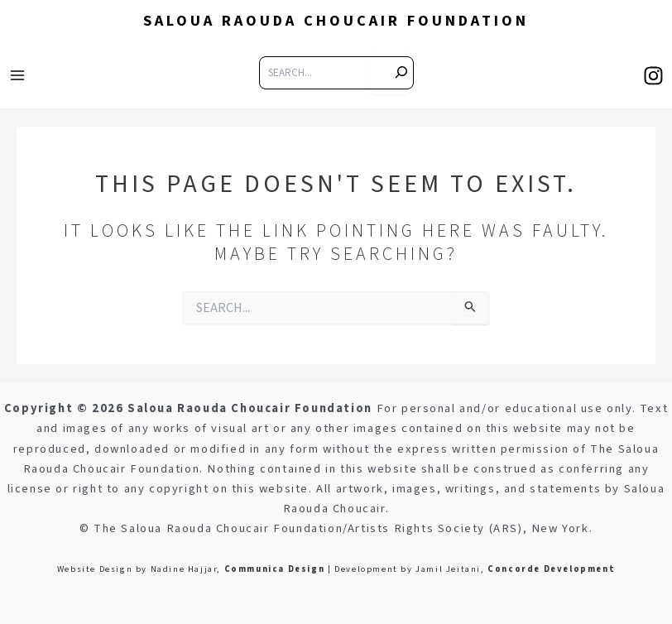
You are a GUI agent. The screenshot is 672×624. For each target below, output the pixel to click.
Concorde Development (551, 569)
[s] (390, 73)
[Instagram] (653, 76)
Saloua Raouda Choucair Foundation (336, 21)
